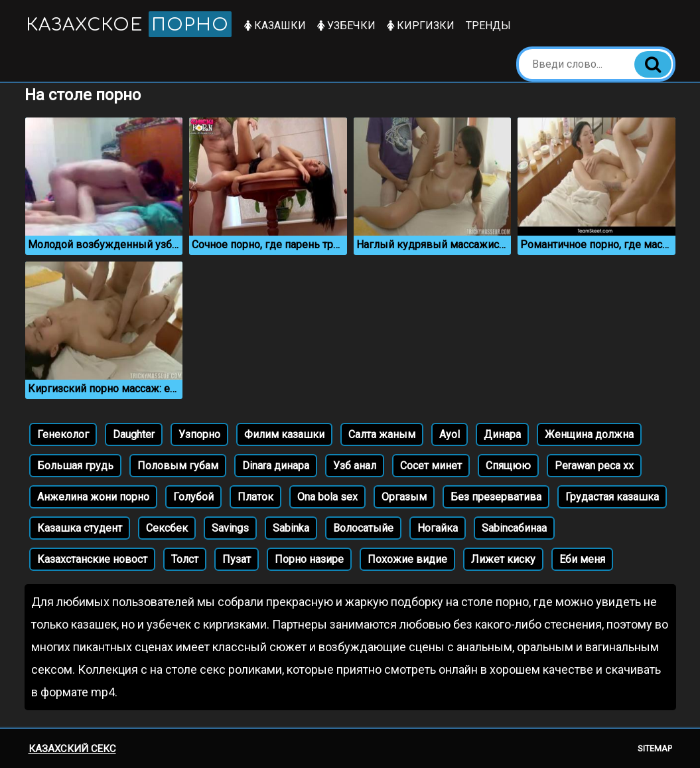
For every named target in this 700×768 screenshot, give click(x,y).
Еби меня (582, 559)
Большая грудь (75, 466)
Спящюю (508, 466)
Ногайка (438, 528)
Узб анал (355, 466)
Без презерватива (496, 497)
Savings (230, 528)
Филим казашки (284, 434)
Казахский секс (72, 749)
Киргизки (421, 26)
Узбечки (346, 26)
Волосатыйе (363, 528)
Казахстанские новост (92, 559)
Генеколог (63, 434)
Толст (185, 559)
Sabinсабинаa (514, 528)
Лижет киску (503, 559)
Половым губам (178, 466)
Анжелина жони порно (93, 497)
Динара (502, 434)
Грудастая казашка (612, 497)
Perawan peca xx (594, 466)
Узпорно (199, 434)
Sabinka (291, 528)
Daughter (134, 434)
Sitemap (655, 748)
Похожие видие (407, 559)
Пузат (237, 559)
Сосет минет (431, 466)
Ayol (450, 434)
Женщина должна (589, 434)
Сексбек (167, 528)
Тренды (488, 26)
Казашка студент (80, 528)
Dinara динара (276, 466)
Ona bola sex (327, 497)
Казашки (275, 26)
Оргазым (404, 497)
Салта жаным (382, 434)
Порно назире (309, 559)
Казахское (129, 24)
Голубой (193, 497)
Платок (255, 497)
